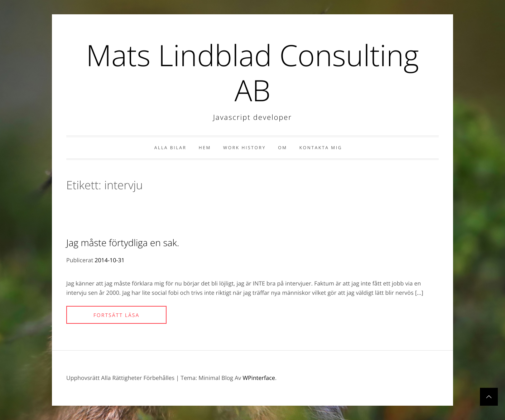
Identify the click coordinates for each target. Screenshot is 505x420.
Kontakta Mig (321, 148)
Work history (244, 148)
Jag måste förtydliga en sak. (123, 243)
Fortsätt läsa (117, 315)
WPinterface (259, 378)
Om (282, 148)
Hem (205, 148)
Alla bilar (170, 148)
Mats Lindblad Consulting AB (252, 73)
